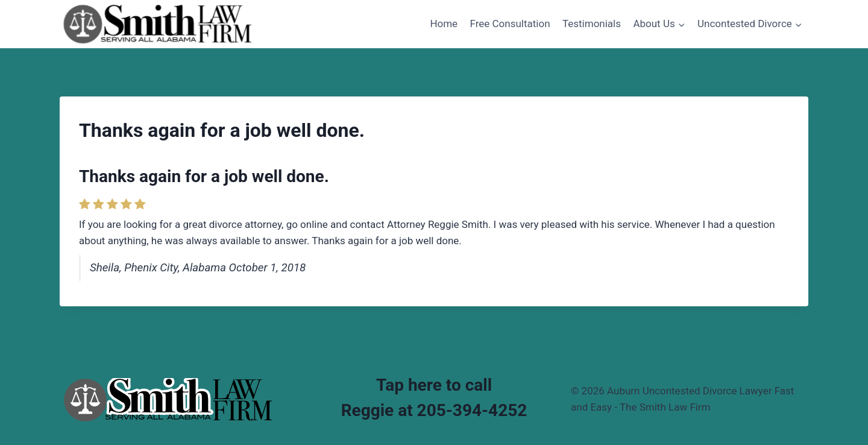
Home (444, 24)
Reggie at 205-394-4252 (434, 410)
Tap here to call (434, 385)
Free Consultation (510, 24)
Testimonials (592, 24)
